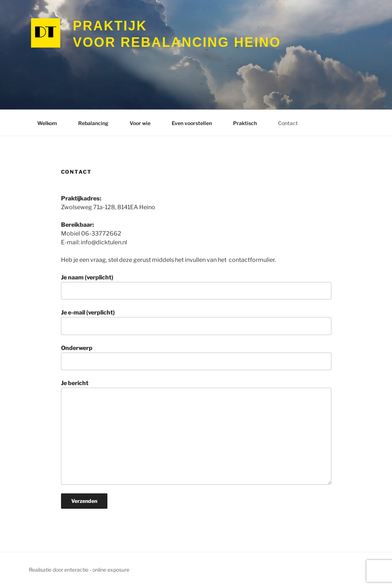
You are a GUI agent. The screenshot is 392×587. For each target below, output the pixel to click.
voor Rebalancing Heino (177, 34)
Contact (288, 123)
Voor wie (140, 123)
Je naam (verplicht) (196, 287)
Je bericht (196, 432)
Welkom (47, 123)
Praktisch (245, 123)
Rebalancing (93, 123)
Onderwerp (196, 357)
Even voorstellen (192, 123)
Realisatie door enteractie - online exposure (79, 570)
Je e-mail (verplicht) (196, 322)
